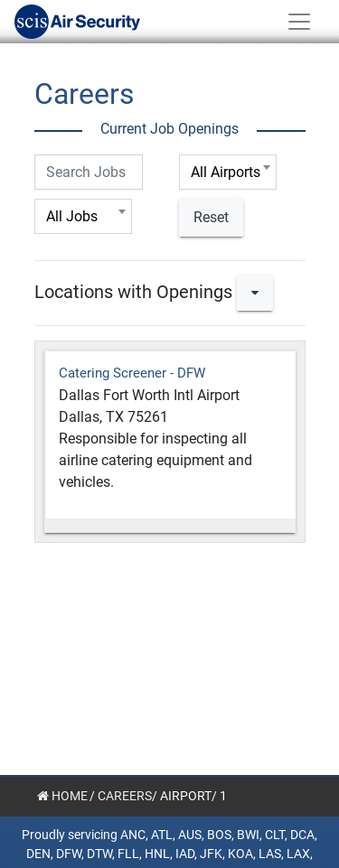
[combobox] (228, 172)
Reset (211, 217)
